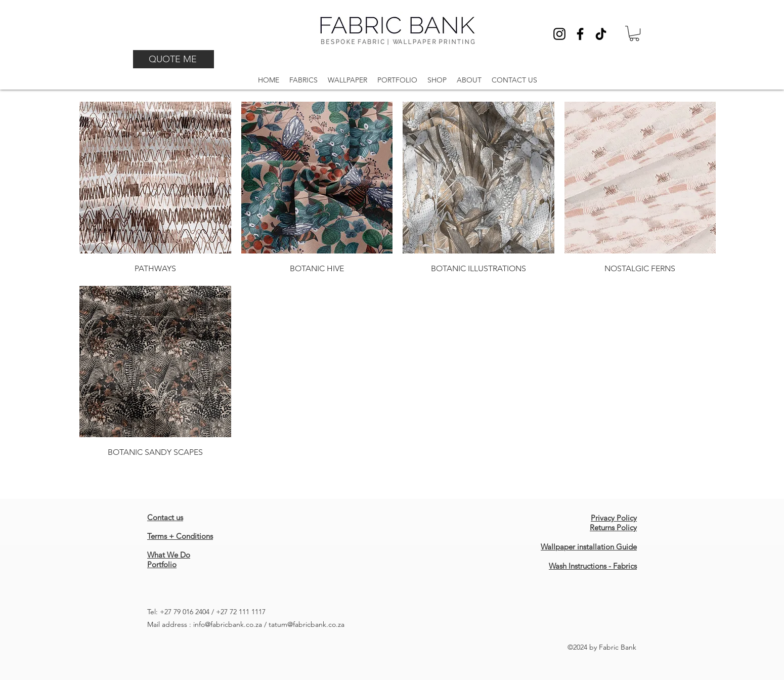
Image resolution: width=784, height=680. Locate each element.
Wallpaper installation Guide (589, 547)
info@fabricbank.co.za (228, 624)
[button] (634, 33)
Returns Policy (613, 527)
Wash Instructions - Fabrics (593, 566)
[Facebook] (580, 34)
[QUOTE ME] (173, 59)
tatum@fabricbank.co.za (307, 624)
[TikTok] (601, 34)
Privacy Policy (614, 518)
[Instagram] (559, 34)
